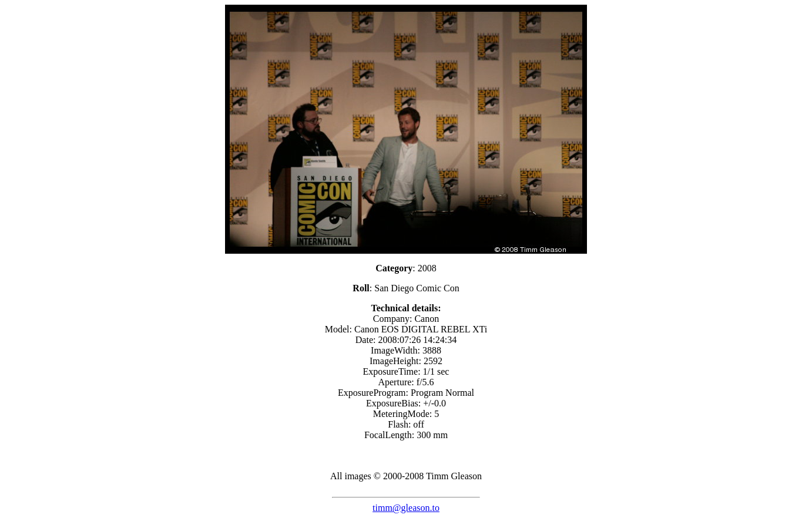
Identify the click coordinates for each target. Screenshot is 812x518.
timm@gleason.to (406, 508)
